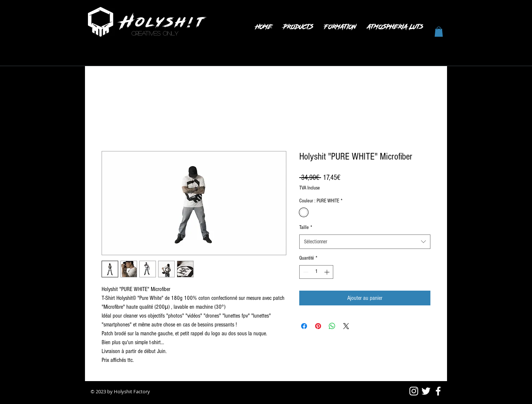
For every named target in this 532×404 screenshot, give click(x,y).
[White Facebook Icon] (438, 391)
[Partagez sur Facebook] (304, 326)
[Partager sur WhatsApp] (332, 326)
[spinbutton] (316, 272)
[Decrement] (305, 272)
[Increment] (328, 272)
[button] (439, 32)
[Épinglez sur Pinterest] (318, 326)
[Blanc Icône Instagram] (414, 391)
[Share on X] (346, 326)
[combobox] (365, 242)
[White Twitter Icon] (426, 391)
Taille (306, 227)
